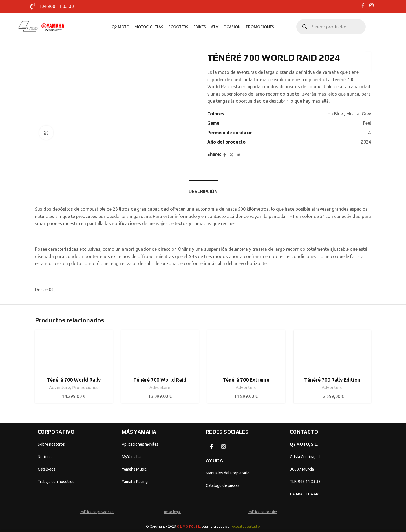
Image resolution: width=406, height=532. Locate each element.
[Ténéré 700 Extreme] (246, 354)
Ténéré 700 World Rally (74, 380)
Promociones (260, 27)
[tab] (203, 189)
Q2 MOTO (121, 27)
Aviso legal (172, 512)
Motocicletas (149, 27)
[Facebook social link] (224, 154)
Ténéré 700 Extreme (246, 380)
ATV (215, 27)
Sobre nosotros (51, 444)
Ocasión (232, 27)
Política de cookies (263, 512)
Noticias (45, 457)
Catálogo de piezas (223, 485)
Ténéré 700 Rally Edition (332, 380)
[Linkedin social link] (239, 154)
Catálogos (47, 469)
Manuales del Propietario (228, 473)
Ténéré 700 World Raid (160, 380)
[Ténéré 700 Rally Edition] (332, 354)
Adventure (59, 387)
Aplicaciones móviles (140, 444)
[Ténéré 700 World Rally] (74, 354)
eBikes (200, 27)
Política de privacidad (97, 512)
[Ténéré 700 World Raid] (160, 354)
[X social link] (231, 154)
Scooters (178, 27)
